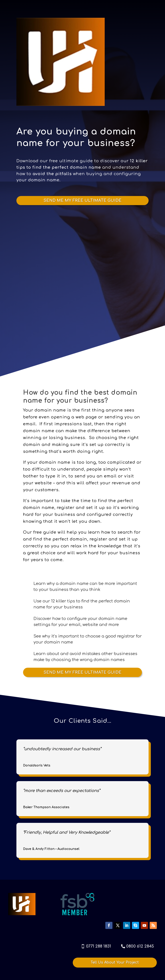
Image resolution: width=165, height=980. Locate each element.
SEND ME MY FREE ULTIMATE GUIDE (83, 200)
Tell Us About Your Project (115, 962)
